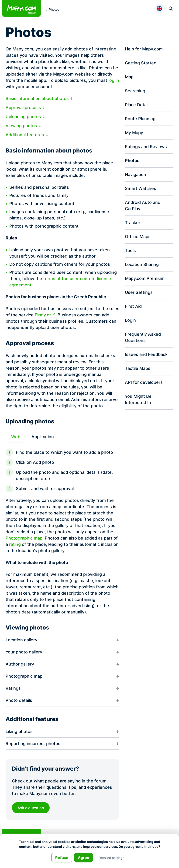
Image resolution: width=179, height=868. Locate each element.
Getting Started (141, 63)
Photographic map (24, 538)
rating (15, 544)
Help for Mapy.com (144, 49)
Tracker (133, 223)
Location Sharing (142, 264)
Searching (135, 91)
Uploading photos (23, 117)
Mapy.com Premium (145, 278)
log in (114, 80)
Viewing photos (21, 126)
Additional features (25, 135)
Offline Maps (138, 237)
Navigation (136, 174)
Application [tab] (43, 437)
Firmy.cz (43, 315)
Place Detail (137, 105)
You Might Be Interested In (138, 399)
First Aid (133, 306)
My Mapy (134, 133)
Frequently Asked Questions (143, 337)
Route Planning (140, 119)
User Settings (139, 292)
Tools (130, 250)
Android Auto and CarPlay (143, 205)
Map (129, 77)
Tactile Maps (138, 368)
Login (130, 320)
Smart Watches (141, 188)
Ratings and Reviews (146, 147)
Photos (132, 161)
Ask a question (31, 808)
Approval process (23, 108)
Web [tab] (16, 437)
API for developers (144, 382)
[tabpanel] (62, 529)
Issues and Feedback (146, 354)
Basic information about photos (37, 98)
